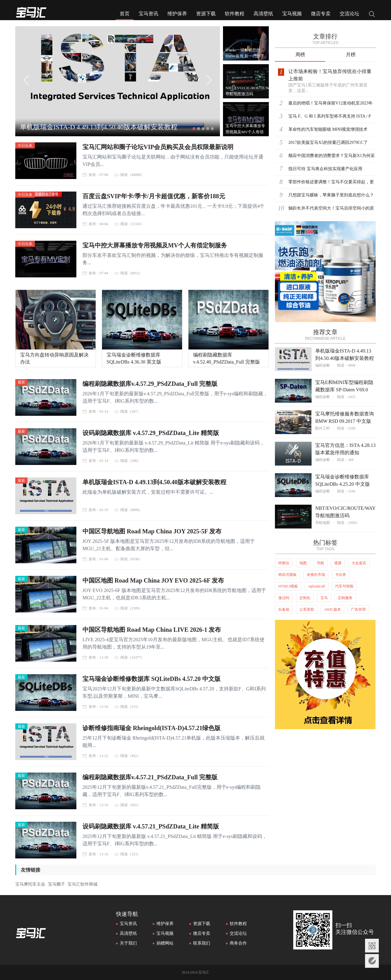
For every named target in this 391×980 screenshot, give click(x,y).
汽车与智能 (344, 586)
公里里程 (307, 609)
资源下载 (206, 14)
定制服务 (345, 598)
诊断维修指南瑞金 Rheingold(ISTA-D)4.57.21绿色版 (152, 728)
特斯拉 (284, 563)
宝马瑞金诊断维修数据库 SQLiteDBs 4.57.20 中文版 (152, 679)
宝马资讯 (148, 14)
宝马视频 (292, 14)
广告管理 (358, 609)
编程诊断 (323, 365)
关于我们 (128, 943)
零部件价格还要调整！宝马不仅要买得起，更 (331, 182)
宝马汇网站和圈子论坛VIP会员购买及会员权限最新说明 (158, 147)
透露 (338, 563)
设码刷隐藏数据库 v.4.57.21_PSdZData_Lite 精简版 (151, 826)
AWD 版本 (333, 609)
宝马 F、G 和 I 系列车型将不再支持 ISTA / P (330, 116)
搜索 (372, 15)
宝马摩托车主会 (30, 884)
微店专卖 (321, 14)
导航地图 (323, 523)
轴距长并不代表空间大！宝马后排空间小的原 (331, 208)
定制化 (305, 598)
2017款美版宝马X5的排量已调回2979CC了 (328, 143)
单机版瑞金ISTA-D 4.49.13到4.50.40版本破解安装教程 (99, 127)
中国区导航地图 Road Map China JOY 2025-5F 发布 (152, 531)
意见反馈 (372, 961)
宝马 (324, 598)
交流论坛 (349, 14)
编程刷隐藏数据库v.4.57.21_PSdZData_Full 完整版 (150, 777)
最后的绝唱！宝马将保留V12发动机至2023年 (331, 103)
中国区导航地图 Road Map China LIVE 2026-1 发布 (152, 630)
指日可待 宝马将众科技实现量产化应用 (325, 169)
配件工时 (323, 428)
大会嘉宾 (359, 563)
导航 (320, 563)
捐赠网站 (165, 943)
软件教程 (235, 14)
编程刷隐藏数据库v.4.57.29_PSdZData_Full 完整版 (150, 384)
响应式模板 (287, 575)
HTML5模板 (288, 586)
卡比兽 (341, 575)
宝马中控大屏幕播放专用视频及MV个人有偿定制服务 (155, 245)
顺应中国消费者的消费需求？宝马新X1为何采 (332, 156)
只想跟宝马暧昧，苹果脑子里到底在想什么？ (331, 195)
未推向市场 (316, 575)
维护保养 (177, 14)
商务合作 (238, 943)
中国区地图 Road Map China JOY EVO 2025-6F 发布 (153, 580)
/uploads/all (316, 586)
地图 (303, 563)
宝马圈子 (57, 884)
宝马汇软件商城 (82, 884)
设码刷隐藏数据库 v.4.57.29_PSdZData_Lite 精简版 (151, 433)
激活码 (284, 598)
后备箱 (284, 609)
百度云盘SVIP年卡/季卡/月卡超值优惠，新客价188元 (154, 196)
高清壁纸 (263, 14)
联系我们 (202, 943)
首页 (125, 14)
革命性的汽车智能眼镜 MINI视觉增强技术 (328, 129)
